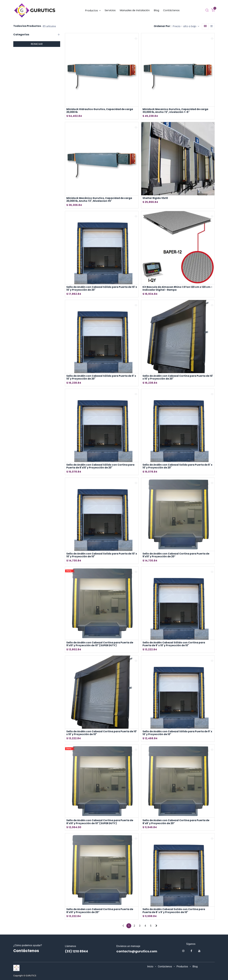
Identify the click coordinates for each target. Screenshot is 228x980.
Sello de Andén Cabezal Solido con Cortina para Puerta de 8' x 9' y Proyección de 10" (175, 913)
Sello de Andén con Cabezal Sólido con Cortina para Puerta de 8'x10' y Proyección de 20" (101, 467)
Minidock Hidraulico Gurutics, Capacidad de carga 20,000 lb (101, 111)
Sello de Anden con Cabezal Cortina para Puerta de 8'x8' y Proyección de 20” (177, 824)
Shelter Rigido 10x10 (156, 198)
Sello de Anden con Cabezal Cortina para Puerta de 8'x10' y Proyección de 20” (101, 913)
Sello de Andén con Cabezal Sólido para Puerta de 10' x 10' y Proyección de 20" (102, 289)
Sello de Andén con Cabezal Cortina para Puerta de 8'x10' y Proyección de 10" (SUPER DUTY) (101, 824)
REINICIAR (37, 44)
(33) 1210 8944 (76, 951)
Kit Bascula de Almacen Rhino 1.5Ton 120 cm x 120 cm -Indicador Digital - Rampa (177, 289)
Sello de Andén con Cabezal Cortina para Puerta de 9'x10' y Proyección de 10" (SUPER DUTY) (101, 646)
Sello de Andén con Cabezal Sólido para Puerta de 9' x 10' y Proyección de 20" (101, 378)
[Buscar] (207, 10)
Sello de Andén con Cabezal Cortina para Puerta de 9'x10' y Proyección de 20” (177, 557)
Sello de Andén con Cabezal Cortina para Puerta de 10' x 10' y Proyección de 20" (177, 378)
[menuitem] (93, 10)
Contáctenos (165, 967)
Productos (182, 967)
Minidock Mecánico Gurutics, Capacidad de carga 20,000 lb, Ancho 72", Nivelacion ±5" (100, 200)
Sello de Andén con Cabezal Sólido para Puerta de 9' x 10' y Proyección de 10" (177, 735)
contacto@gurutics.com (137, 951)
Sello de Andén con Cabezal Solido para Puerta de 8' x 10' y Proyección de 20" (177, 467)
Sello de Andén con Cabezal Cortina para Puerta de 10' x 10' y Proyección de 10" (101, 735)
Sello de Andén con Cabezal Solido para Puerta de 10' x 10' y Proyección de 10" (102, 557)
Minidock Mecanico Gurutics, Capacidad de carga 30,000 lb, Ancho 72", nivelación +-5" (177, 111)
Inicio (150, 967)
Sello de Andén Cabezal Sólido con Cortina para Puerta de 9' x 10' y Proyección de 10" (175, 646)
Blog (195, 967)
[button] (186, 26)
